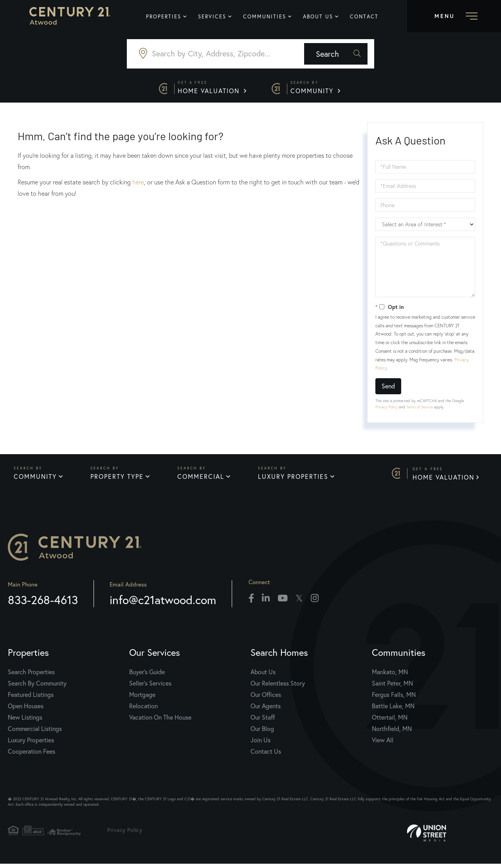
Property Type (117, 479)
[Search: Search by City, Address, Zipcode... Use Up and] (216, 54)
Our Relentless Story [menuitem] (278, 687)
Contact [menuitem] (367, 17)
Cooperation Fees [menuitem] (32, 755)
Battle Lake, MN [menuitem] (393, 710)
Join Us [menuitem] (260, 744)
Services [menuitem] (215, 17)
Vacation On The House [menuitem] (160, 721)
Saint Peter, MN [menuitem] (392, 687)
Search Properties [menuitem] (31, 676)
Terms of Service (420, 409)
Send (388, 388)
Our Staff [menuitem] (263, 721)
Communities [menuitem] (268, 17)
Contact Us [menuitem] (266, 755)
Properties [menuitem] (167, 17)
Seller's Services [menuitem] (150, 687)
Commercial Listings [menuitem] (35, 733)
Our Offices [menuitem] (266, 699)
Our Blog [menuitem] (262, 733)
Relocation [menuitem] (143, 710)
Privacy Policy (387, 409)
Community (318, 89)
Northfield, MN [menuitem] (392, 733)
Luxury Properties (294, 479)
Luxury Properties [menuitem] (31, 744)
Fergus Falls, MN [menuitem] (394, 699)
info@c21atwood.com (163, 604)
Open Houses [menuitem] (26, 710)
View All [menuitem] (383, 744)
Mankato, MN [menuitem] (390, 676)
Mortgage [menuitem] (142, 699)
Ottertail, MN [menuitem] (390, 721)
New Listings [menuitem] (25, 721)
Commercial (202, 479)
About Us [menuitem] (321, 17)
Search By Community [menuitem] (37, 687)
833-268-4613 (43, 604)
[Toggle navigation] (454, 16)
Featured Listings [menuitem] (31, 699)
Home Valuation (211, 89)
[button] (346, 54)
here (138, 184)
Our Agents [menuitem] (266, 710)
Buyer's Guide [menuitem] (147, 676)
